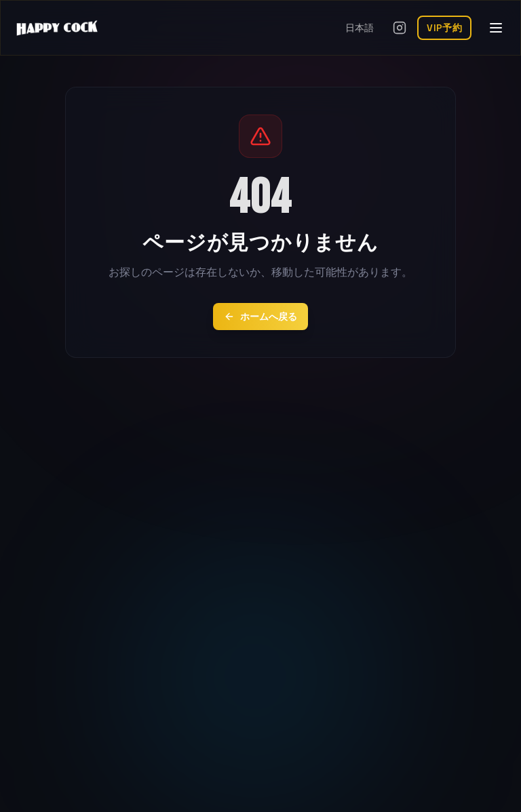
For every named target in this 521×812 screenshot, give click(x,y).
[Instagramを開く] (400, 28)
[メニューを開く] (496, 28)
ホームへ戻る (260, 317)
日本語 (360, 28)
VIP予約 (444, 28)
